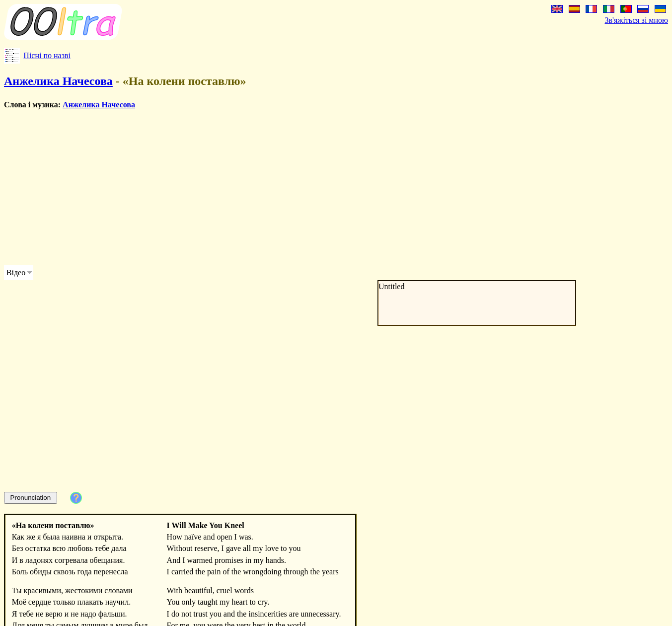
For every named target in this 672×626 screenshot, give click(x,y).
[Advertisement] (302, 187)
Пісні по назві (47, 55)
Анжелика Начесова (58, 81)
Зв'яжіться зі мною (636, 20)
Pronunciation (31, 498)
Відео (16, 273)
